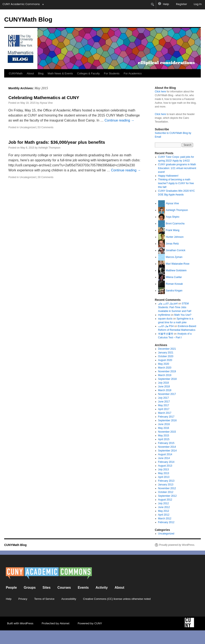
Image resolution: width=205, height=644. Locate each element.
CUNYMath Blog (28, 19)
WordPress (27, 623)
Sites (46, 588)
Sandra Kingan (174, 291)
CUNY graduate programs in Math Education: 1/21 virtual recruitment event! (177, 168)
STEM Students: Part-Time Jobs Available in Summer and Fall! (175, 307)
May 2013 (164, 473)
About (30, 73)
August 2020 (165, 360)
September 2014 (167, 451)
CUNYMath (16, 73)
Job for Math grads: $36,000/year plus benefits (57, 142)
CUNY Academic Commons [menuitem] (21, 4)
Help (9, 599)
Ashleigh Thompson (49, 148)
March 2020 (165, 368)
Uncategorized (28, 127)
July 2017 (163, 398)
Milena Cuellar (174, 277)
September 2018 (167, 379)
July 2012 (163, 503)
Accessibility (69, 599)
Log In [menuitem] (198, 4)
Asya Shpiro (173, 217)
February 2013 (166, 481)
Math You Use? (183, 315)
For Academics (133, 73)
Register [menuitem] (182, 4)
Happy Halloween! (168, 176)
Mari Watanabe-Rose (178, 264)
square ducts (165, 319)
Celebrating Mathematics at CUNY (44, 98)
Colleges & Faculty (88, 73)
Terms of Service (44, 599)
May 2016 (164, 428)
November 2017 (167, 394)
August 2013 (165, 466)
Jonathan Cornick (176, 250)
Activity (102, 588)
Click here (160, 92)
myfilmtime (164, 315)
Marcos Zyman (174, 257)
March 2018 (165, 390)
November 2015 (167, 432)
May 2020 (164, 364)
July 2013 (163, 469)
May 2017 (164, 405)
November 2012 (167, 488)
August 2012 (165, 500)
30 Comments (46, 177)
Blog (41, 73)
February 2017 (166, 417)
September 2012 (167, 496)
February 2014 (166, 462)
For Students (112, 73)
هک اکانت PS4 (166, 326)
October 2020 (166, 356)
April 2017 (164, 409)
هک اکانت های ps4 (168, 304)
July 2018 (163, 383)
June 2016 (164, 424)
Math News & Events (60, 73)
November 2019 (167, 371)
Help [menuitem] (166, 4)
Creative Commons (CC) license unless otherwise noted (117, 599)
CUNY (98, 623)
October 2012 (166, 492)
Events (83, 588)
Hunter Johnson (175, 237)
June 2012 (164, 507)
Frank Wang (173, 230)
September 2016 (167, 420)
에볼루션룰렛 (166, 334)
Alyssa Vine (46, 103)
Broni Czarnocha (175, 224)
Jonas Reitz (172, 244)
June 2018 (164, 387)
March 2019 (165, 375)
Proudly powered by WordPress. (177, 545)
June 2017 (164, 402)
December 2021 (167, 349)
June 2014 (164, 458)
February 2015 (166, 443)
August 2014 (165, 454)
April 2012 (164, 515)
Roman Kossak (174, 284)
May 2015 (164, 436)
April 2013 (164, 477)
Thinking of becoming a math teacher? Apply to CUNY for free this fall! (176, 183)
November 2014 (167, 447)
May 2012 (164, 511)
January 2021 (166, 353)
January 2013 (166, 485)
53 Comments (46, 127)
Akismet (64, 623)
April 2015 (164, 439)
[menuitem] (153, 4)
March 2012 (165, 519)
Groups (30, 588)
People (11, 588)
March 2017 (165, 413)
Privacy (23, 599)
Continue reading (119, 120)
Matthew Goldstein (176, 270)
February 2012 (166, 522)
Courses (64, 588)
